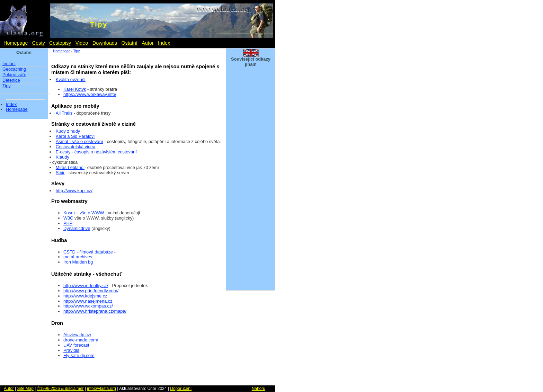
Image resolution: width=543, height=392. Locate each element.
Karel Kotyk (75, 89)
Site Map (25, 389)
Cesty (39, 43)
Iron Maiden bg (78, 262)
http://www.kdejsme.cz (85, 296)
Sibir (60, 173)
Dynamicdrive (77, 228)
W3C (68, 218)
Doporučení (181, 389)
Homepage (16, 43)
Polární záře (14, 75)
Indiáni (9, 64)
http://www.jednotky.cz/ (86, 286)
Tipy (7, 86)
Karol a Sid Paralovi (75, 136)
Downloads (105, 43)
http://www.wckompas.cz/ (88, 306)
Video (82, 43)
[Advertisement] (251, 183)
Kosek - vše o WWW (84, 213)
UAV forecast (76, 345)
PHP (68, 223)
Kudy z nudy (68, 131)
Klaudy (63, 157)
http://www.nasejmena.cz (88, 301)
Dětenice (11, 80)
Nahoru (259, 389)
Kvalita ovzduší (71, 79)
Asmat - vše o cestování (79, 141)
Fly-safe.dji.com (79, 355)
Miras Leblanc (70, 167)
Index (164, 43)
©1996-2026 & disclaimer (60, 389)
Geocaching (14, 69)
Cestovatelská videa (76, 147)
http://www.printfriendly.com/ (91, 291)
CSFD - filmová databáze (89, 252)
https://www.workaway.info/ (90, 94)
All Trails (64, 113)
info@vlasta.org (101, 389)
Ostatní (129, 43)
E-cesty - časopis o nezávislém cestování (96, 152)
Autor (148, 43)
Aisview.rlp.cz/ (77, 335)
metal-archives (78, 257)
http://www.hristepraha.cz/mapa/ (95, 311)
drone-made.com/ (81, 340)
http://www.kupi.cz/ (74, 191)
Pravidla (71, 350)
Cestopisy (60, 43)
